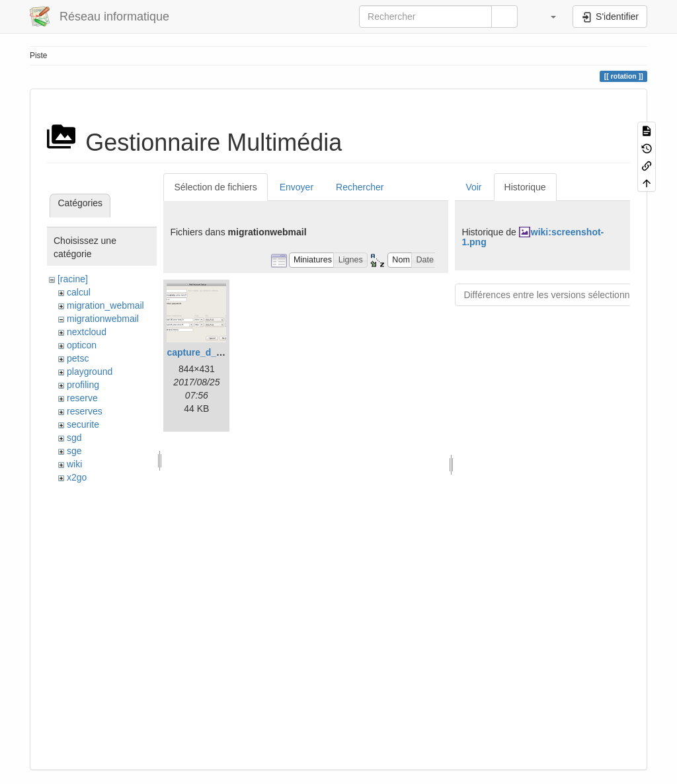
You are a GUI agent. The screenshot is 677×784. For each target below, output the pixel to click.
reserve (82, 398)
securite (83, 424)
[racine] (73, 279)
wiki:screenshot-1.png (533, 237)
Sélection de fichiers (215, 187)
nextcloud (87, 332)
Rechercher (360, 187)
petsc (78, 358)
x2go (77, 477)
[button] (547, 17)
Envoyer (297, 187)
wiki (74, 464)
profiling (83, 385)
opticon (82, 345)
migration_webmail (105, 305)
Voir (473, 187)
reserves (85, 411)
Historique (525, 187)
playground (90, 372)
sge (74, 451)
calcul (79, 292)
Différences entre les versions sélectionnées (554, 295)
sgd (74, 438)
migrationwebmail (103, 319)
